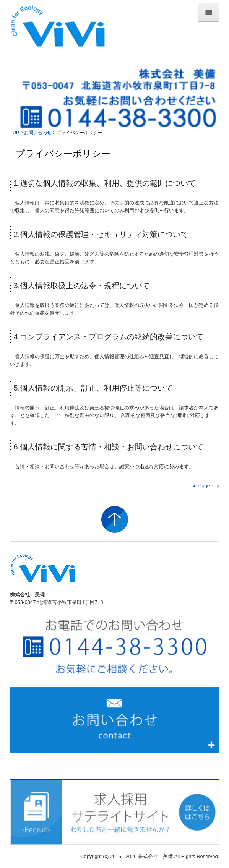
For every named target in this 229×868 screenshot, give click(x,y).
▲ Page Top (205, 486)
